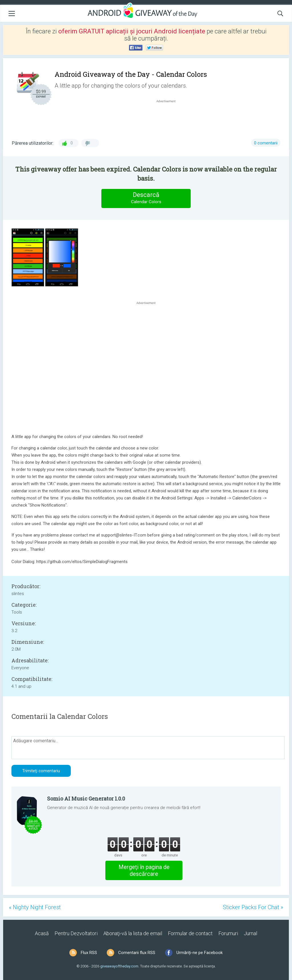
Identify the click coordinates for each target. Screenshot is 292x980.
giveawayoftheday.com (119, 966)
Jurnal (250, 933)
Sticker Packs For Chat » (253, 907)
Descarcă (146, 198)
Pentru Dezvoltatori (76, 933)
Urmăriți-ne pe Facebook (200, 953)
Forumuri (228, 933)
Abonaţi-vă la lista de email (133, 933)
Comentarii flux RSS (137, 953)
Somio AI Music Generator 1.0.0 (86, 798)
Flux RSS (89, 953)
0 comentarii (266, 143)
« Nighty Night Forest (35, 907)
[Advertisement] (169, 118)
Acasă (42, 933)
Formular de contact (190, 933)
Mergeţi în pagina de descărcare (144, 870)
